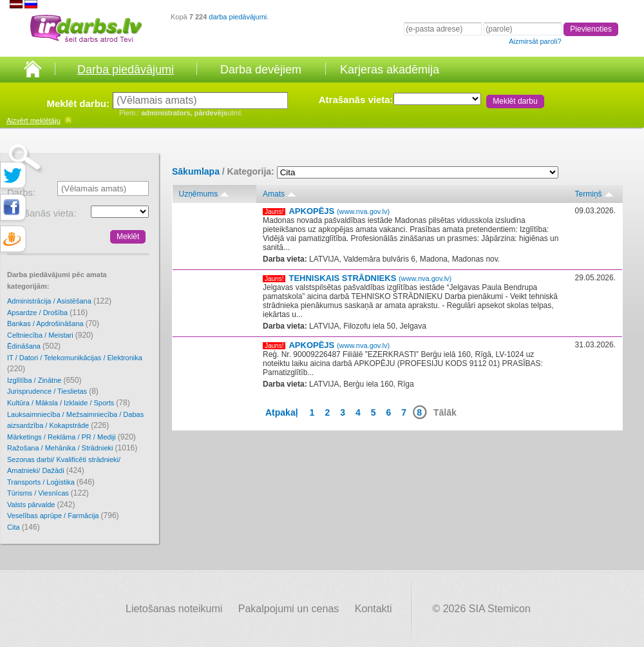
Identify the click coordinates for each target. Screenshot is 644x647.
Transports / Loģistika (51, 482)
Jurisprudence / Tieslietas (53, 391)
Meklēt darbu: (78, 103)
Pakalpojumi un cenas (289, 609)
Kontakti (374, 609)
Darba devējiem (261, 70)
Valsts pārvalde (41, 505)
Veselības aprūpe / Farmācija (63, 516)
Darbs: (21, 192)
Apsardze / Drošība (47, 313)
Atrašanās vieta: (356, 100)
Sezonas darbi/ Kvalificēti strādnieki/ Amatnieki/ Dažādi (64, 466)
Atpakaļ (282, 412)
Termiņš (589, 194)
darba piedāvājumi (238, 17)
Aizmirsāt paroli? (535, 41)
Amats (274, 194)
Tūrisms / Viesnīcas (48, 493)
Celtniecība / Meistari (50, 335)
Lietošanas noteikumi (174, 609)
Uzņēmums (199, 194)
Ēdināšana (34, 346)
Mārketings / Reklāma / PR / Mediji (71, 437)
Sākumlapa (196, 171)
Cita (24, 527)
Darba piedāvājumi (126, 70)
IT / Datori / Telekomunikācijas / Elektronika (75, 364)
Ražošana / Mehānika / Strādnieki (72, 448)
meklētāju (33, 121)
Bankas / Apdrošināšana (53, 323)
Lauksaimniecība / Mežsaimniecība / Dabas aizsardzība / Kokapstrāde (75, 420)
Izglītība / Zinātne (44, 380)
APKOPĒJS (339, 211)
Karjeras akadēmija (390, 70)
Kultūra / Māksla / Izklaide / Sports (69, 403)
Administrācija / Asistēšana (59, 301)
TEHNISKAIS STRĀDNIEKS (370, 278)
